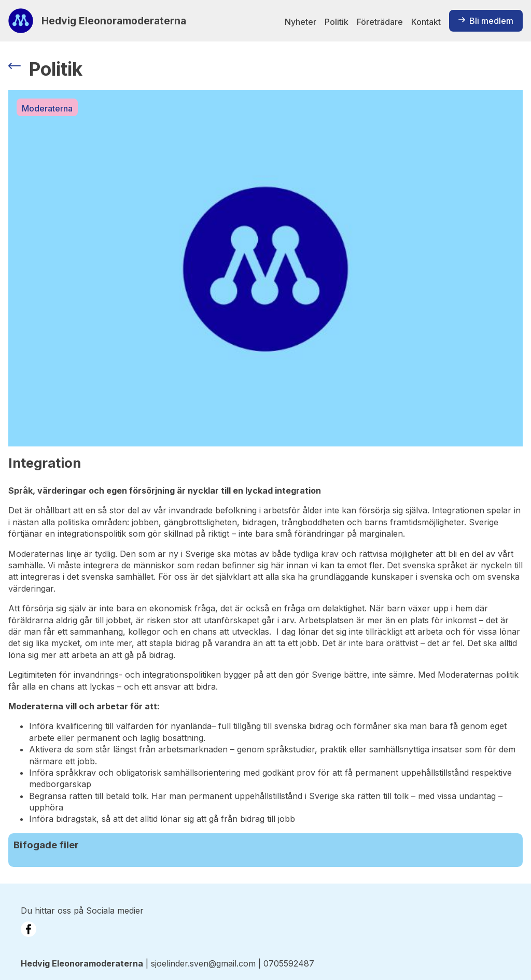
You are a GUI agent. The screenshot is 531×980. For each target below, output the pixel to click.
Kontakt (426, 22)
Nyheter (301, 22)
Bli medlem (486, 21)
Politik (337, 22)
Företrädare (380, 22)
